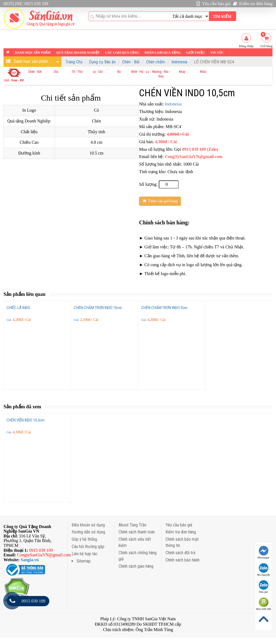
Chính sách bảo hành (182, 560)
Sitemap (81, 561)
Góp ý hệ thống (84, 539)
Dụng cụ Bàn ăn (102, 62)
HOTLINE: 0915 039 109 (26, 4)
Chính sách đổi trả (180, 553)
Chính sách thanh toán (137, 532)
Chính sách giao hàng (136, 566)
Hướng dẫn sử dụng (88, 532)
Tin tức (217, 53)
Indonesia (179, 62)
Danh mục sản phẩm (33, 53)
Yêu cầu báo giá (213, 4)
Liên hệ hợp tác (85, 554)
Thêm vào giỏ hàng (160, 201)
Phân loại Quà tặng (163, 53)
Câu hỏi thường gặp (88, 547)
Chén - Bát (131, 62)
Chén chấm (156, 62)
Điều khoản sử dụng (88, 525)
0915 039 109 (263, 604)
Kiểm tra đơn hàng (253, 4)
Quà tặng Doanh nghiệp (78, 53)
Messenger (264, 552)
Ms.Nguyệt (264, 570)
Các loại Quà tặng (122, 53)
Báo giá (264, 587)
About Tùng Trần (132, 525)
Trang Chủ (74, 62)
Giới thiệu (195, 53)
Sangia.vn (30, 560)
